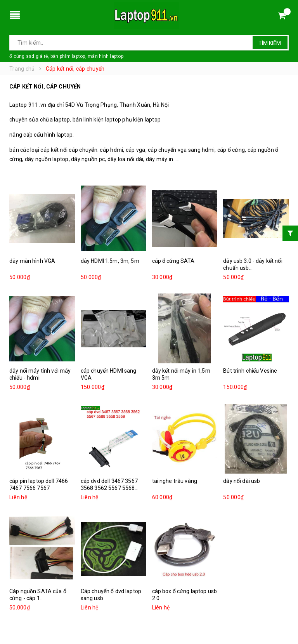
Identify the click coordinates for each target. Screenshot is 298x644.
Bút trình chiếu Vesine (250, 371)
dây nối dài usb (242, 481)
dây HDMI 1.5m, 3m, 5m (110, 261)
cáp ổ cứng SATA (173, 261)
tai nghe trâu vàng (175, 481)
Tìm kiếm (270, 43)
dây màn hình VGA (32, 261)
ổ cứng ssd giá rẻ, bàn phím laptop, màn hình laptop (66, 56)
